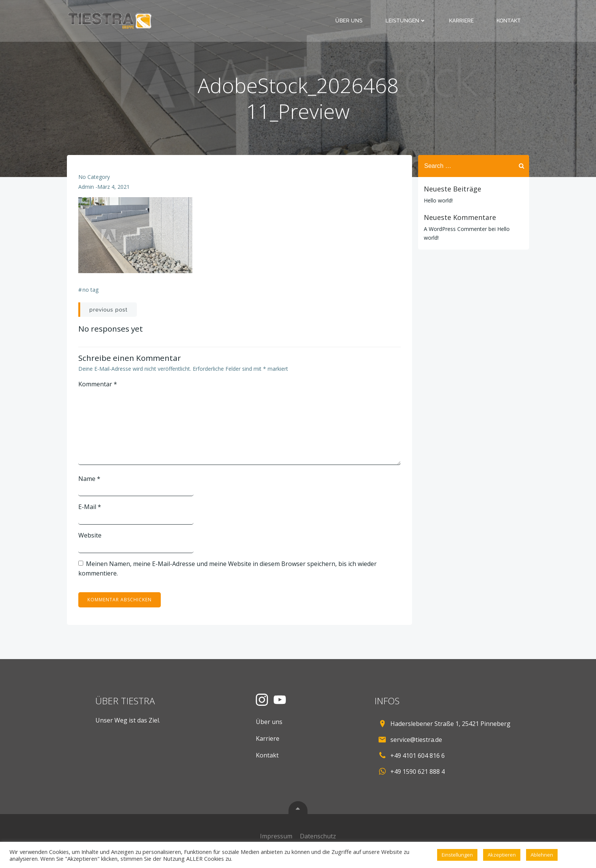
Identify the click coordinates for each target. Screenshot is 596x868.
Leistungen (406, 21)
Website (90, 535)
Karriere (461, 21)
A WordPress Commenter (455, 229)
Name (89, 479)
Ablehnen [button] (542, 855)
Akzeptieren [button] (502, 855)
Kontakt (509, 21)
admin (86, 187)
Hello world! (438, 200)
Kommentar (98, 384)
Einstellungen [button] (457, 855)
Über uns (349, 21)
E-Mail (90, 507)
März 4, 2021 (113, 187)
